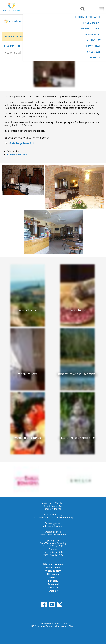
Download (93, 46)
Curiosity (94, 40)
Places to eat (91, 23)
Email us (95, 58)
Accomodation (15, 21)
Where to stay (91, 29)
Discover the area (88, 17)
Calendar (94, 52)
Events (53, 577)
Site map (53, 587)
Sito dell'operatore (17, 154)
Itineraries (93, 34)
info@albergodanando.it (21, 143)
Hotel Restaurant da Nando (19, 36)
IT (90, 10)
